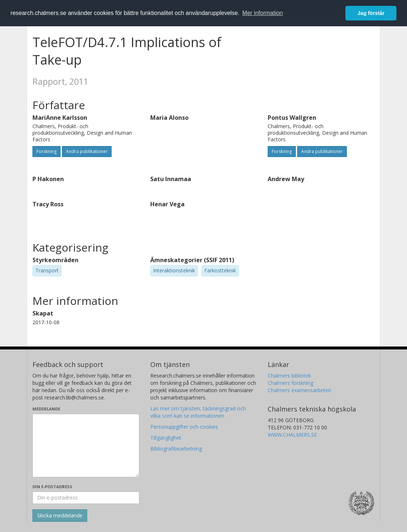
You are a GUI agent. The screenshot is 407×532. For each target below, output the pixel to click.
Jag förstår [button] (371, 13)
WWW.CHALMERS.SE (292, 435)
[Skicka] (60, 516)
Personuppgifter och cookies (184, 427)
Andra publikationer (87, 151)
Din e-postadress (52, 487)
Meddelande (46, 409)
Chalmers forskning (290, 383)
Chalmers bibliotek (289, 376)
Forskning (46, 151)
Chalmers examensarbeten (299, 390)
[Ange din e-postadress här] (86, 498)
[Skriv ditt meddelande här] (86, 445)
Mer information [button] (262, 13)
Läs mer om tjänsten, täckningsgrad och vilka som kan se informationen (198, 412)
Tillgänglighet (166, 438)
